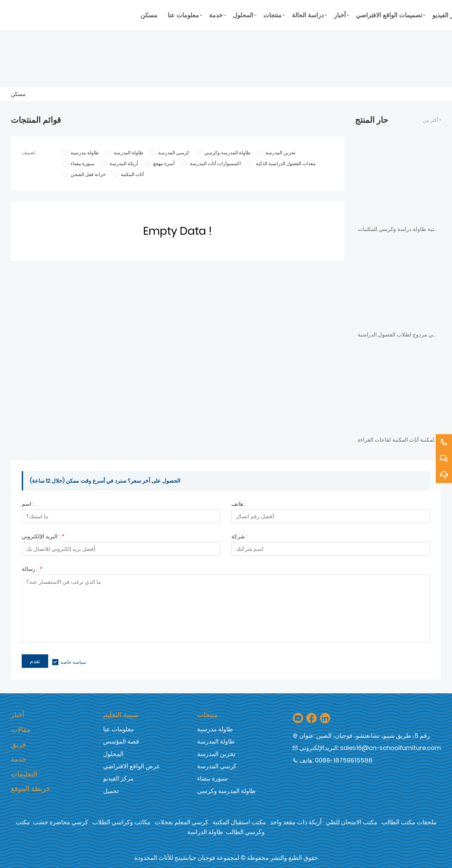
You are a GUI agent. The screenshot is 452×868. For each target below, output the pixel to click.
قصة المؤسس (121, 741)
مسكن (18, 94)
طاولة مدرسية (215, 729)
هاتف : (238, 505)
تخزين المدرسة (216, 754)
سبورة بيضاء (212, 778)
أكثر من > (432, 120)
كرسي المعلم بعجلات (182, 822)
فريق (18, 745)
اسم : (28, 505)
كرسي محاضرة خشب (61, 822)
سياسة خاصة (73, 662)
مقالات (21, 730)
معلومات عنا (119, 729)
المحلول (113, 754)
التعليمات (24, 774)
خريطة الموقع (31, 789)
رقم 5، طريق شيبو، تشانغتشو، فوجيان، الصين (373, 736)
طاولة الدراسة (205, 832)
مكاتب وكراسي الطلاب (121, 822)
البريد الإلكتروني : (43, 537)
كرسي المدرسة (217, 766)
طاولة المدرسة (216, 741)
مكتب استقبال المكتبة (239, 822)
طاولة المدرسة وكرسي (226, 791)
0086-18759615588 (344, 760)
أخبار (18, 715)
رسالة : (32, 570)
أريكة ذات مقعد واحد (296, 822)
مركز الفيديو (118, 778)
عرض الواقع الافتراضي (132, 766)
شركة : (239, 537)
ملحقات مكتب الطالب (409, 822)
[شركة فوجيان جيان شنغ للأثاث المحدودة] (73, 15)
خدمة (18, 759)
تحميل (111, 791)
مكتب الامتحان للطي (352, 822)
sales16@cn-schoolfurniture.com (391, 748)
